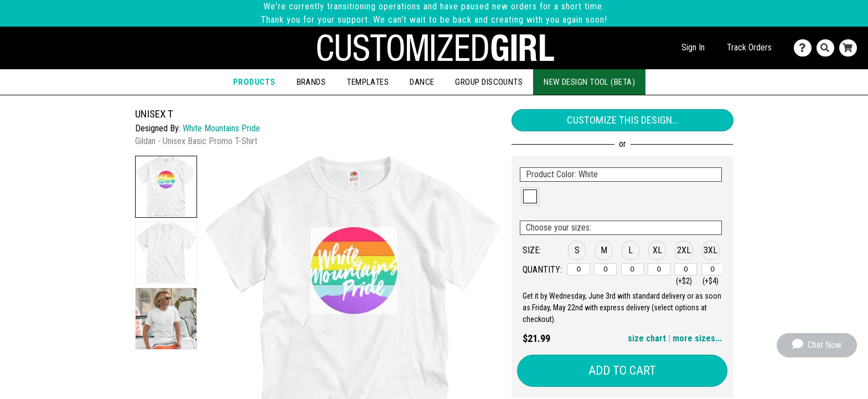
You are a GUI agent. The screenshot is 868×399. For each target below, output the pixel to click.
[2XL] (686, 269)
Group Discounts (489, 82)
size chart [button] (647, 338)
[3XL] (713, 269)
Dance (422, 82)
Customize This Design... (623, 120)
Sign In (693, 47)
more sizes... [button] (697, 338)
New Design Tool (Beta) (589, 82)
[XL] (659, 269)
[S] (579, 269)
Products (254, 82)
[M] (605, 269)
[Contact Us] (805, 48)
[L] (632, 269)
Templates (368, 82)
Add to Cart (622, 370)
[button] (166, 187)
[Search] (828, 48)
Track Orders (749, 47)
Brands (311, 82)
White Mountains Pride (221, 128)
